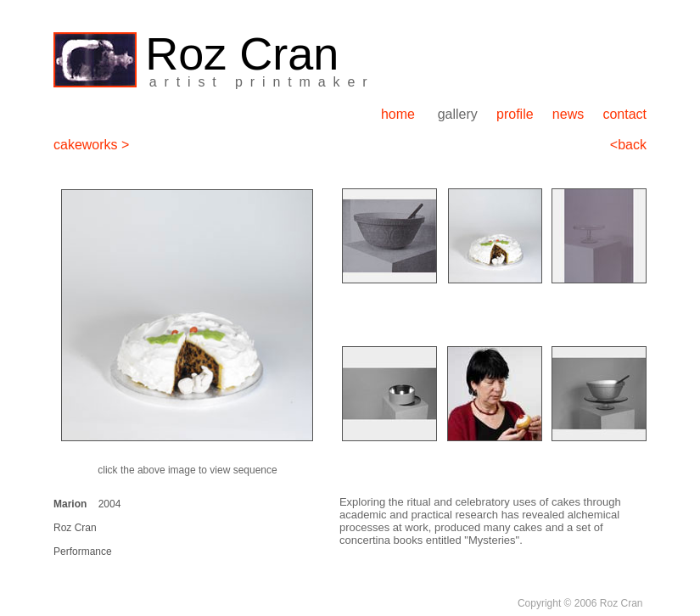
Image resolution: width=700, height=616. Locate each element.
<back (628, 145)
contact (624, 114)
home (398, 114)
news (578, 114)
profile (515, 114)
